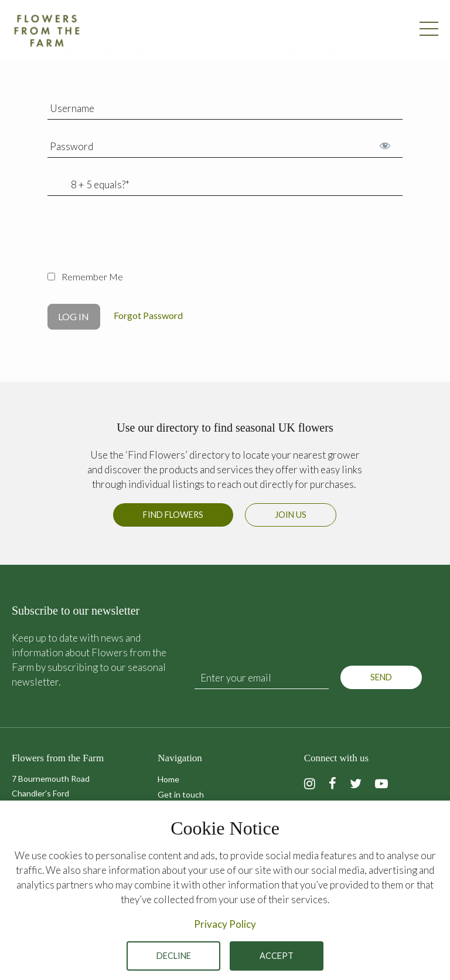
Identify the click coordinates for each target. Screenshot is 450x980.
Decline (174, 956)
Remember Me (85, 277)
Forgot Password (148, 315)
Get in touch (181, 794)
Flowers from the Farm (47, 30)
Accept (277, 956)
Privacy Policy (225, 924)
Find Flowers (173, 515)
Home (168, 779)
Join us (291, 515)
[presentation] (137, 240)
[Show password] (385, 145)
